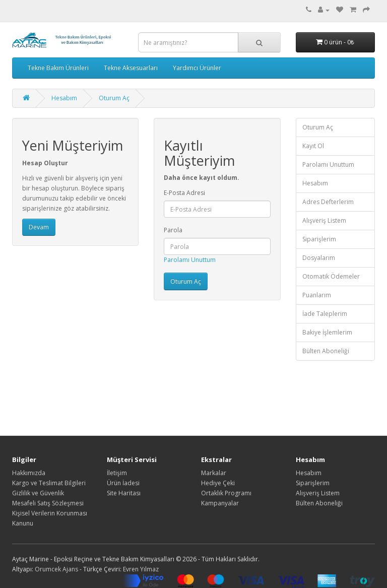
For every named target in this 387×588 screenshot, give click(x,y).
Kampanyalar (220, 503)
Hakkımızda (29, 473)
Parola (173, 230)
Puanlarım (317, 295)
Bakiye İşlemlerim (327, 332)
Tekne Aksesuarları (131, 68)
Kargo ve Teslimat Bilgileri (49, 483)
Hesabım (64, 98)
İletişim (117, 473)
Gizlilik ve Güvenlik (38, 493)
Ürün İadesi (123, 483)
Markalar (214, 473)
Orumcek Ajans (56, 569)
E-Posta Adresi (184, 193)
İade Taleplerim (325, 314)
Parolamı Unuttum (190, 260)
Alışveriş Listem (324, 220)
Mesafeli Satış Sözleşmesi (48, 503)
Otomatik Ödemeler (331, 276)
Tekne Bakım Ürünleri (58, 68)
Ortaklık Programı (226, 493)
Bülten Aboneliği (326, 351)
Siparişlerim (319, 239)
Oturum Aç (114, 98)
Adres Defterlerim (328, 202)
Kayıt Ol (313, 146)
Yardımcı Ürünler (197, 68)
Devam (39, 227)
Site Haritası (124, 493)
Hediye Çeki (218, 483)
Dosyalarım (319, 258)
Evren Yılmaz (141, 569)
